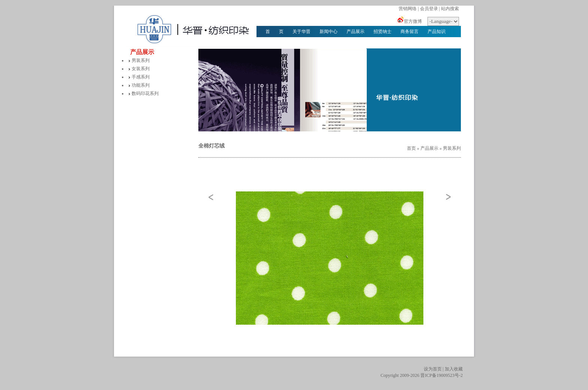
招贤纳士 (382, 32)
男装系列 (141, 60)
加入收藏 (454, 369)
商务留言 (409, 32)
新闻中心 (328, 32)
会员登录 (429, 9)
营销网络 (408, 9)
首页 (411, 148)
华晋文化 (274, 43)
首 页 (274, 32)
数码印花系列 (145, 93)
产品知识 (436, 32)
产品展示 (355, 32)
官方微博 (413, 21)
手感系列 (141, 77)
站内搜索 (450, 9)
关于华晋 (301, 32)
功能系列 (141, 85)
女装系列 (141, 69)
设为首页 (433, 369)
